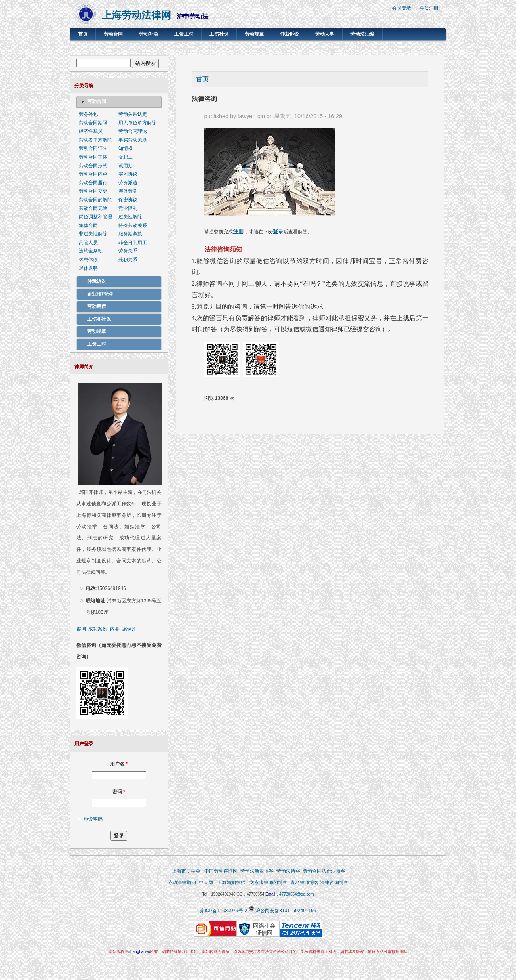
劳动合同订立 (93, 148)
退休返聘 (88, 268)
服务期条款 (130, 234)
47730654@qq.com (296, 894)
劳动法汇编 (362, 34)
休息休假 (88, 260)
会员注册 (429, 8)
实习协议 (128, 174)
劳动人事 (325, 34)
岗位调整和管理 (95, 217)
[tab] (119, 102)
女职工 (126, 157)
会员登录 (402, 8)
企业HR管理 (100, 294)
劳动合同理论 (133, 131)
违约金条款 (91, 251)
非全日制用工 (133, 243)
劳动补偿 (149, 34)
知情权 (126, 148)
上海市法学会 (186, 871)
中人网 (206, 883)
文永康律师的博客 (268, 883)
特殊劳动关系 (133, 225)
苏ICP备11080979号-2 (223, 911)
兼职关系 (128, 260)
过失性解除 (130, 217)
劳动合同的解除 (95, 200)
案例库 (129, 629)
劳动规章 (254, 34)
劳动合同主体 (93, 157)
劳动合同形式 (93, 166)
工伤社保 (219, 34)
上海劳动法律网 (136, 15)
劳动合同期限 (93, 123)
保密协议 (128, 200)
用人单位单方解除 (137, 123)
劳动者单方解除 (95, 140)
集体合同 (88, 225)
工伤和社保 (99, 319)
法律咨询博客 (334, 883)
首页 (83, 34)
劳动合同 (113, 34)
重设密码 (93, 819)
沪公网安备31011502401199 (286, 911)
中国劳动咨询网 (221, 871)
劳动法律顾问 (182, 883)
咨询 (81, 629)
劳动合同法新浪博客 (324, 871)
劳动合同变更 (93, 191)
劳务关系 (128, 251)
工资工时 (184, 34)
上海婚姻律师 (231, 883)
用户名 (119, 764)
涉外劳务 (128, 191)
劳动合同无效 (93, 208)
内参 (115, 629)
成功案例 (98, 629)
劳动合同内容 (93, 174)
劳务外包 (88, 114)
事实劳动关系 (133, 140)
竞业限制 (128, 208)
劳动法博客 (288, 871)
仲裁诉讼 (289, 34)
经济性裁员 (91, 131)
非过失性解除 (93, 234)
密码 (119, 792)
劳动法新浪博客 (257, 871)
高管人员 (88, 243)
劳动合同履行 (93, 183)
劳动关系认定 (133, 114)
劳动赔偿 (97, 306)
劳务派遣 (128, 183)
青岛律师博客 (305, 883)
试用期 (126, 166)
